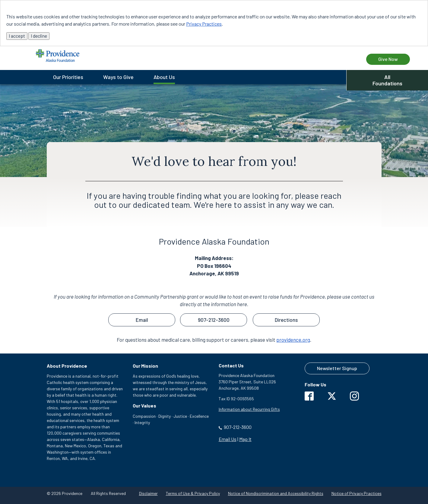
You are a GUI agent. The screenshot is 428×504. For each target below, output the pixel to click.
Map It (245, 439)
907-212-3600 (238, 427)
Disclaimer (148, 493)
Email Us (228, 439)
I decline (39, 36)
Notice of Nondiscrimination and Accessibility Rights (276, 493)
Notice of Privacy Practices (357, 493)
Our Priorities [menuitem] (68, 77)
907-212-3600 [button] (214, 320)
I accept (17, 36)
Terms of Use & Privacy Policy (193, 493)
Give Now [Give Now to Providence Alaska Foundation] (388, 59)
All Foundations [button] (387, 80)
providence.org (293, 340)
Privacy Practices (204, 24)
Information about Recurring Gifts (249, 409)
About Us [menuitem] (164, 77)
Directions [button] (286, 320)
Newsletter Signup (337, 368)
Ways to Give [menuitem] (118, 77)
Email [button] (142, 320)
